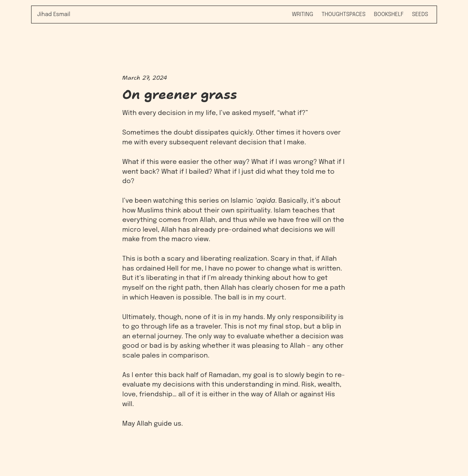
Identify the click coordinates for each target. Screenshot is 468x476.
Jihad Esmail (54, 15)
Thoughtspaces (344, 15)
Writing (303, 15)
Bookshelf (389, 15)
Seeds (420, 15)
